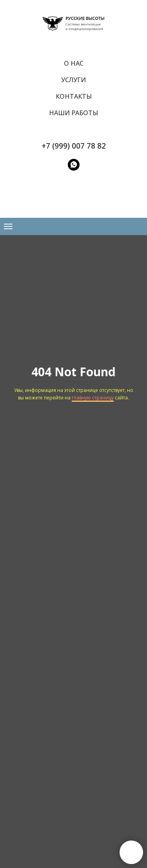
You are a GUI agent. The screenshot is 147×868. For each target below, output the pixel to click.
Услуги (73, 80)
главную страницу (93, 398)
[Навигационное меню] (8, 226)
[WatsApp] (74, 165)
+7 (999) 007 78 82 (74, 146)
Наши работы (73, 113)
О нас (74, 63)
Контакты (74, 96)
